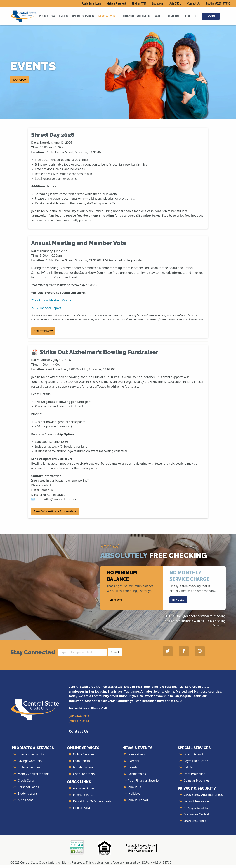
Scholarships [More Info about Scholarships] (137, 774)
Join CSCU (175, 4)
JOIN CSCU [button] (19, 80)
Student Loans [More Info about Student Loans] (28, 794)
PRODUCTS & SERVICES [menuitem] (53, 16)
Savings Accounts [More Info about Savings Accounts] (30, 761)
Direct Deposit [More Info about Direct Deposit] (194, 754)
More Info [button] (116, 600)
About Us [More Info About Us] (135, 787)
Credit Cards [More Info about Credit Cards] (26, 780)
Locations (158, 4)
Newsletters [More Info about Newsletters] (137, 754)
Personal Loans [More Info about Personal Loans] (28, 787)
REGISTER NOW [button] (43, 331)
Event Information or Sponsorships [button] (55, 511)
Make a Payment (116, 4)
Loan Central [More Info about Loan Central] (82, 761)
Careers (134, 761)
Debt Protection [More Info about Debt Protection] (195, 774)
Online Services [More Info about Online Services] (84, 754)
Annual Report (138, 800)
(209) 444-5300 (79, 716)
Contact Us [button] (79, 731)
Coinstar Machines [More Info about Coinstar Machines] (196, 780)
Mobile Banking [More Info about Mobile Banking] (84, 767)
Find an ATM (139, 4)
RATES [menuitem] (158, 16)
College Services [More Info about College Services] (29, 767)
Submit (115, 652)
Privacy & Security (196, 808)
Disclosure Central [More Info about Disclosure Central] (196, 814)
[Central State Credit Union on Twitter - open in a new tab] (168, 651)
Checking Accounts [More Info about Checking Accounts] (31, 754)
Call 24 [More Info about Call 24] (188, 767)
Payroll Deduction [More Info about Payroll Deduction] (196, 761)
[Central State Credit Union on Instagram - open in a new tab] (200, 651)
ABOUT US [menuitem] (191, 16)
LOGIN (211, 16)
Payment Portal (84, 795)
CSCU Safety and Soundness (203, 795)
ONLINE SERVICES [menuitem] (83, 16)
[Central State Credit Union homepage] (24, 16)
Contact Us (194, 4)
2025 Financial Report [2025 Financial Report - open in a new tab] (46, 308)
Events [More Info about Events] (133, 767)
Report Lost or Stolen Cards (92, 801)
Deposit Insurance (196, 801)
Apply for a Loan (91, 4)
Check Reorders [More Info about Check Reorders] (84, 774)
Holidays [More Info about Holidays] (134, 794)
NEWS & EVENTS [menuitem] (108, 16)
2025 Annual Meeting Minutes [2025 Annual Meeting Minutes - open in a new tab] (52, 300)
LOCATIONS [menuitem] (173, 16)
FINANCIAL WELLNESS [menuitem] (136, 16)
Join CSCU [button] (178, 600)
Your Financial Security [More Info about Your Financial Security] (144, 780)
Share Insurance (195, 821)
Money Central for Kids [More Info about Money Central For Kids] (33, 774)
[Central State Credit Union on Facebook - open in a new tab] (184, 651)
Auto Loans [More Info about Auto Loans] (25, 800)
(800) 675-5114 (79, 721)
